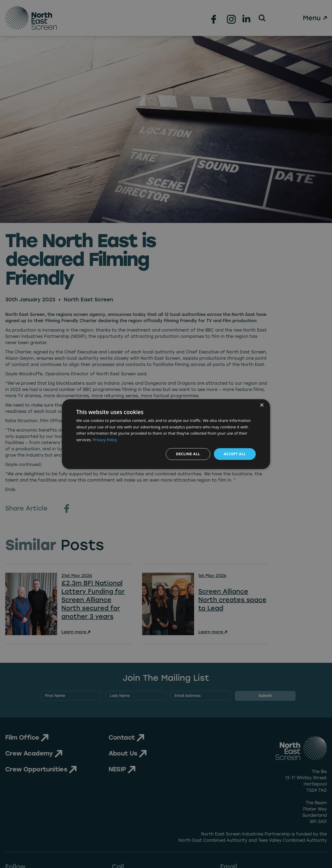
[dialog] (166, 434)
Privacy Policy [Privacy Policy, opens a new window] (105, 440)
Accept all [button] (235, 454)
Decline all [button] (188, 454)
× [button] (262, 405)
